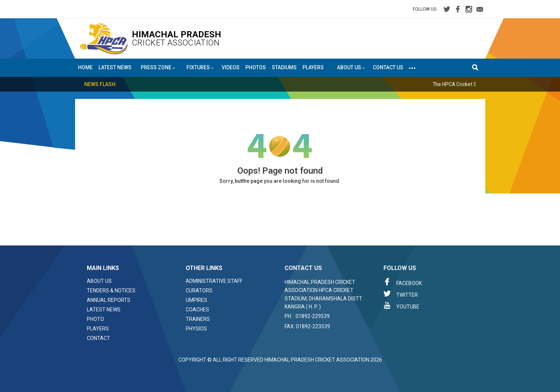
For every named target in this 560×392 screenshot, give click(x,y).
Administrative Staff (214, 281)
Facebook (403, 282)
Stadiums (284, 67)
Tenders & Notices (111, 291)
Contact (99, 338)
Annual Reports (109, 300)
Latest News (115, 67)
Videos (231, 67)
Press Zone (158, 68)
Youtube (401, 306)
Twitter (401, 294)
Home (85, 67)
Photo (95, 319)
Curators (199, 291)
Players (313, 67)
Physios (196, 329)
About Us (99, 281)
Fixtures (200, 68)
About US (351, 68)
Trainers (198, 319)
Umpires (196, 300)
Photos (256, 67)
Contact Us (388, 67)
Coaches (197, 310)
